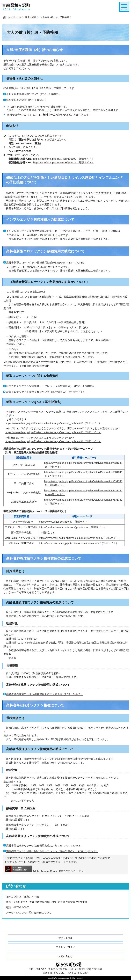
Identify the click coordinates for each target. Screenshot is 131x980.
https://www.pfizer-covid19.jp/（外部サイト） (65, 522)
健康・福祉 (31, 17)
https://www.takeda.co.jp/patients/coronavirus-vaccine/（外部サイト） (79, 543)
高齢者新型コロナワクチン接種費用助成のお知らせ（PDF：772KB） (46, 263)
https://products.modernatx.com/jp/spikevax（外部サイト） (73, 527)
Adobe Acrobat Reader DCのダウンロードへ (44, 869)
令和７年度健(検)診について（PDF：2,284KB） (34, 94)
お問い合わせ (65, 956)
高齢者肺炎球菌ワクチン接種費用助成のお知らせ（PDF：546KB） (45, 694)
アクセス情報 (65, 938)
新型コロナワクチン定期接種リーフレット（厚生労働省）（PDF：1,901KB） (51, 386)
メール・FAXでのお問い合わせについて (29, 913)
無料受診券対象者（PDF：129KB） (27, 100)
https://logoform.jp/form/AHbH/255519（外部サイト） (64, 162)
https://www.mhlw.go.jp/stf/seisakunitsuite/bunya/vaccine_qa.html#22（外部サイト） (53, 441)
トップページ (14, 17)
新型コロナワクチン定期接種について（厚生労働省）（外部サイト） (46, 392)
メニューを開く (124, 7)
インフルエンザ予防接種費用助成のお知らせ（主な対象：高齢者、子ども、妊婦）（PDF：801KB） (64, 231)
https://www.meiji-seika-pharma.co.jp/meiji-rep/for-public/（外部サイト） (80, 538)
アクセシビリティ (65, 947)
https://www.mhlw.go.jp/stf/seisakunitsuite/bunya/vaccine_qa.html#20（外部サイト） (53, 432)
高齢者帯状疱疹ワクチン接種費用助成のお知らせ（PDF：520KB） (45, 846)
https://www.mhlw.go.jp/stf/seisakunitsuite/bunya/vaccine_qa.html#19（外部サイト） (53, 423)
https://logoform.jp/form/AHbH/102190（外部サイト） (64, 159)
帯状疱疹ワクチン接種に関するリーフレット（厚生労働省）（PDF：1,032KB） (52, 851)
